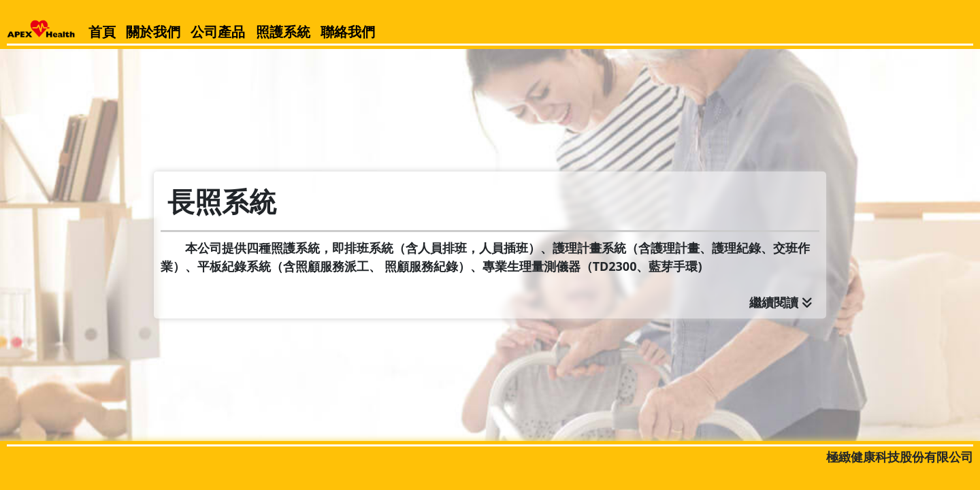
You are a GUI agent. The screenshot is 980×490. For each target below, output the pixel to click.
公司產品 (218, 32)
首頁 (102, 32)
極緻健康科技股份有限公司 (900, 457)
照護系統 (283, 32)
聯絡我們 (348, 32)
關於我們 (153, 32)
